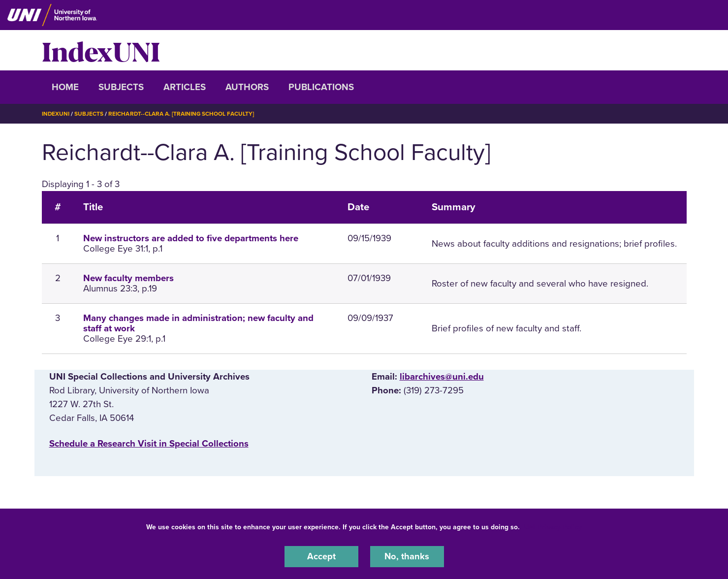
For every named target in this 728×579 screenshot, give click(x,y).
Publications (321, 87)
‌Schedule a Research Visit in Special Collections (149, 444)
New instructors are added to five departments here (191, 238)
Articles (185, 87)
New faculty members (128, 278)
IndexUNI (101, 50)
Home (65, 87)
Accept (321, 556)
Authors (247, 87)
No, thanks (407, 556)
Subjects (121, 87)
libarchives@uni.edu (442, 376)
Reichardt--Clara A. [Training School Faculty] (182, 114)
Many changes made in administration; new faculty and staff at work (198, 323)
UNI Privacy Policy (553, 527)
